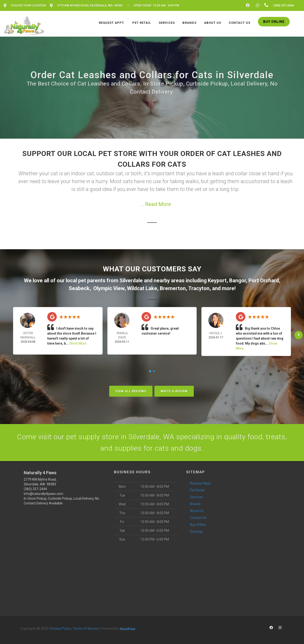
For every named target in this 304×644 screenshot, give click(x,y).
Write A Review (174, 391)
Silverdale (131, 281)
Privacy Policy (61, 629)
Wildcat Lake (142, 288)
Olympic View (109, 288)
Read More (158, 204)
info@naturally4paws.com (43, 494)
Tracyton (199, 288)
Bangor (237, 281)
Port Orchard (264, 281)
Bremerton (173, 288)
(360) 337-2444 (35, 489)
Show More (78, 343)
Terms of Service (86, 629)
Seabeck (79, 288)
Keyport (217, 281)
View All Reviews (131, 391)
